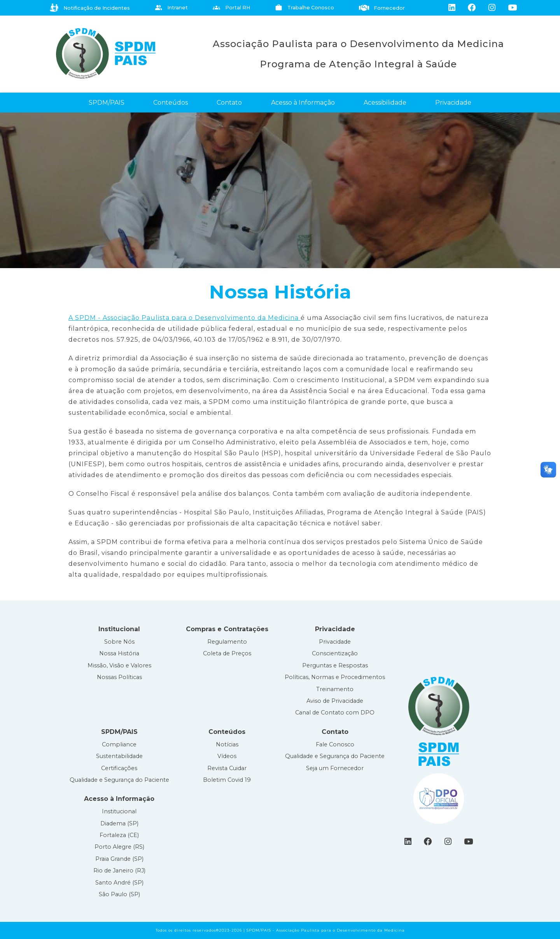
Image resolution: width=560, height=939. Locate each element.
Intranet (171, 8)
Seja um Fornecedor (335, 768)
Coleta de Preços (227, 653)
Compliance (119, 744)
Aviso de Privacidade (335, 701)
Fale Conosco (335, 744)
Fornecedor (382, 8)
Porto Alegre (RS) (119, 847)
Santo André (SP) (119, 883)
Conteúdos (171, 103)
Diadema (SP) (119, 823)
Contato (229, 103)
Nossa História (119, 653)
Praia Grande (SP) (119, 859)
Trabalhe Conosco (304, 8)
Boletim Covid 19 (227, 780)
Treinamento (335, 689)
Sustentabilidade (119, 756)
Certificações (119, 768)
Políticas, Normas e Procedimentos (335, 677)
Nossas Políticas (119, 677)
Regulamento (227, 642)
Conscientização (335, 653)
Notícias (227, 744)
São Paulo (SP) (119, 894)
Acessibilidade (385, 103)
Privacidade (453, 103)
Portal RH (231, 8)
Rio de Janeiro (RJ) (119, 871)
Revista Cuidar (227, 768)
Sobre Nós (119, 642)
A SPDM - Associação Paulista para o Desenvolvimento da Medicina (185, 318)
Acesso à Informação (303, 103)
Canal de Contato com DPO (335, 713)
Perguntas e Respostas (335, 665)
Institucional (119, 811)
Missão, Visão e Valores (119, 665)
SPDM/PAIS (107, 103)
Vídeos (227, 756)
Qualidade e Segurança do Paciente (119, 780)
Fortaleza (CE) (119, 835)
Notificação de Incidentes (90, 8)
